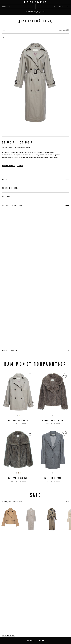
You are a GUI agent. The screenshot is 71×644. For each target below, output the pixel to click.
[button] (35, 180)
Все (67, 502)
